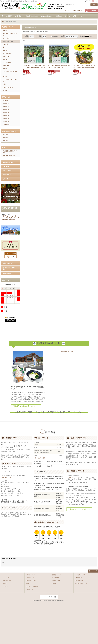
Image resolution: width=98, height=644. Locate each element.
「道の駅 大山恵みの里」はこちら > (26, 406)
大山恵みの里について (82, 583)
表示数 (27, 36)
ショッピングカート (8, 578)
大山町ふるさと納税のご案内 (10, 268)
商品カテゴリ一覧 (31, 581)
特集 (28, 583)
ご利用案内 (6, 166)
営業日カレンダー (56, 581)
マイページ (5, 586)
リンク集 (5, 179)
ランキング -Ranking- (32, 586)
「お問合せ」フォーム (73, 477)
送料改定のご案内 (8, 263)
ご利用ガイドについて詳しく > (79, 509)
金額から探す (30, 589)
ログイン (69, 11)
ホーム (4, 575)
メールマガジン (7, 171)
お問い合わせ (7, 175)
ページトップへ (94, 571)
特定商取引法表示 (8, 162)
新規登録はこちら (79, 11)
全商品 (5, 30)
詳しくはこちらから (8, 477)
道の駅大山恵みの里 (67, 352)
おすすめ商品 (30, 578)
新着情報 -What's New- (57, 575)
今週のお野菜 (7, 273)
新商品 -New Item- (32, 575)
